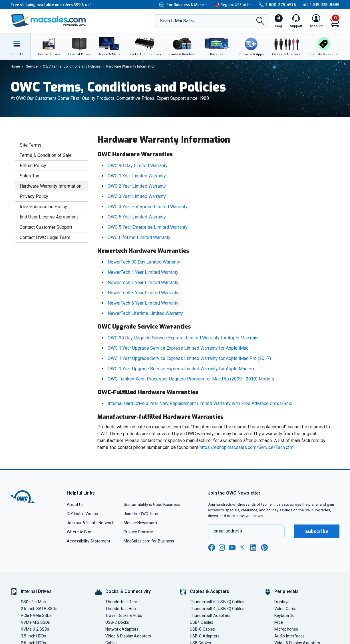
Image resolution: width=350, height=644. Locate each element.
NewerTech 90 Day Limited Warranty (144, 262)
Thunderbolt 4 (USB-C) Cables (217, 609)
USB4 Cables (202, 622)
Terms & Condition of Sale (46, 155)
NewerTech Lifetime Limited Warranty (145, 313)
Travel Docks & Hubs (124, 615)
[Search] (260, 21)
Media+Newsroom (140, 523)
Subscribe (317, 531)
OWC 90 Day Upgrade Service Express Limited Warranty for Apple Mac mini (183, 338)
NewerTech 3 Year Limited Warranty (143, 293)
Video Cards (285, 609)
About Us (75, 505)
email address (228, 531)
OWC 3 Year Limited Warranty (137, 196)
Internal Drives (36, 591)
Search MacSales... (179, 21)
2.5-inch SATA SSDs (39, 609)
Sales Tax (29, 176)
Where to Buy (79, 532)
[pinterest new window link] (264, 548)
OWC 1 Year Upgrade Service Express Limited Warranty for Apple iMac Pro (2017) (189, 358)
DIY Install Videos (82, 514)
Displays (282, 602)
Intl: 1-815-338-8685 (320, 5)
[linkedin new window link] (254, 548)
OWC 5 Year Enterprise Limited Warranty (148, 227)
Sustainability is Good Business (152, 505)
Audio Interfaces (289, 636)
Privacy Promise (138, 532)
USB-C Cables (202, 629)
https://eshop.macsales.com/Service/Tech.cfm (247, 447)
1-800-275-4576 (277, 5)
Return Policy (33, 166)
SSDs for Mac (33, 602)
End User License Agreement (49, 217)
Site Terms (31, 145)
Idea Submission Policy (43, 207)
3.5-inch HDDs (33, 636)
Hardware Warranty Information (51, 186)
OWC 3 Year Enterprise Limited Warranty (148, 207)
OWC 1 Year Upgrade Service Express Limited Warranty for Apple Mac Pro (182, 369)
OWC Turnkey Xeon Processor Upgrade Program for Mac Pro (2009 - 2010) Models (191, 379)
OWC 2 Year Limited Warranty (137, 186)
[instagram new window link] (222, 548)
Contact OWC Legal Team (45, 237)
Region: (234, 5)
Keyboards (284, 615)
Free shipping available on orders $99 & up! (51, 5)
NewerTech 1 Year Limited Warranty (143, 272)
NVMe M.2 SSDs (35, 622)
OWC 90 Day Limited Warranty (138, 166)
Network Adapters (122, 629)
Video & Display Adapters (128, 636)
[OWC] (49, 21)
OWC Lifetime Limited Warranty (139, 237)
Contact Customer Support (46, 227)
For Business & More (184, 5)
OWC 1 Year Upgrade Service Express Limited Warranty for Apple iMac (178, 348)
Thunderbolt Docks (123, 602)
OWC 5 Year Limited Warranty (137, 217)
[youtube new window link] (232, 547)
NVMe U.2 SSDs (35, 629)
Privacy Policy (34, 196)
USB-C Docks (117, 622)
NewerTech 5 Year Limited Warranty (143, 303)
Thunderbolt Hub (121, 609)
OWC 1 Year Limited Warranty (137, 176)
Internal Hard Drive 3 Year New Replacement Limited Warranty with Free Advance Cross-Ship (200, 403)
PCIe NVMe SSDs (36, 615)
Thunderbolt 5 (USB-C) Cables (217, 602)
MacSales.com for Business (149, 541)
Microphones (286, 629)
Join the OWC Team (142, 514)
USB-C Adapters (205, 636)
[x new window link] (243, 547)
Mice (279, 622)
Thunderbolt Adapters (210, 615)
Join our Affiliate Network (90, 523)
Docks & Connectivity (128, 591)
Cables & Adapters (210, 591)
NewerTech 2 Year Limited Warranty (143, 282)
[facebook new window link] (212, 548)
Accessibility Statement (88, 541)
